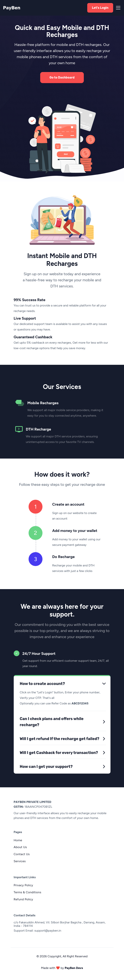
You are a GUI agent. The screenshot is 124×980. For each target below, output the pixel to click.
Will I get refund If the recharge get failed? (60, 739)
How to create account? (42, 684)
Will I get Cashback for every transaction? (59, 753)
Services (20, 861)
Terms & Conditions (28, 892)
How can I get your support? (46, 767)
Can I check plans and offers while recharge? (52, 722)
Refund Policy (23, 899)
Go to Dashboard (62, 77)
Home (18, 840)
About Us (20, 847)
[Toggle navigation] (117, 8)
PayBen (8, 8)
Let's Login (100, 8)
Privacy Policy (23, 885)
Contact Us (22, 854)
